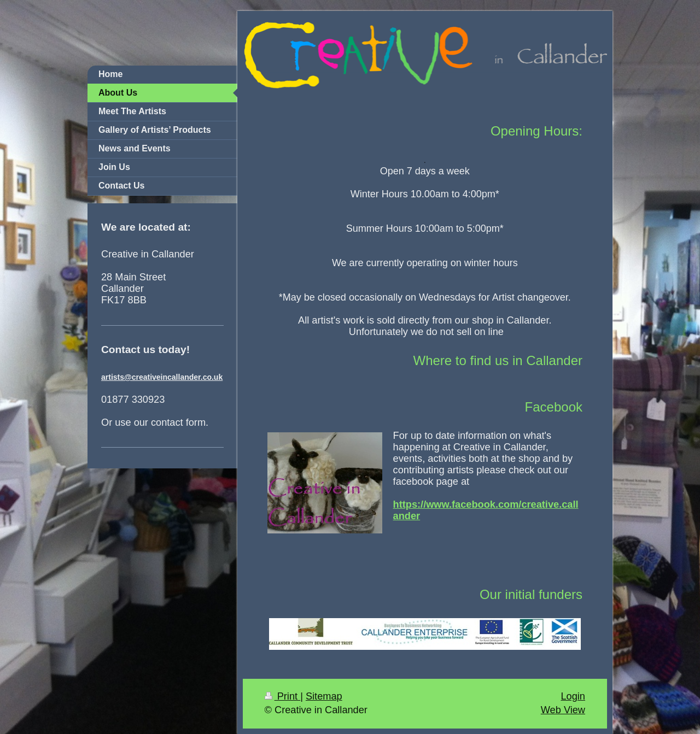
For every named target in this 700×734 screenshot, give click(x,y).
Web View (563, 710)
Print (283, 696)
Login (573, 696)
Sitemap (324, 696)
